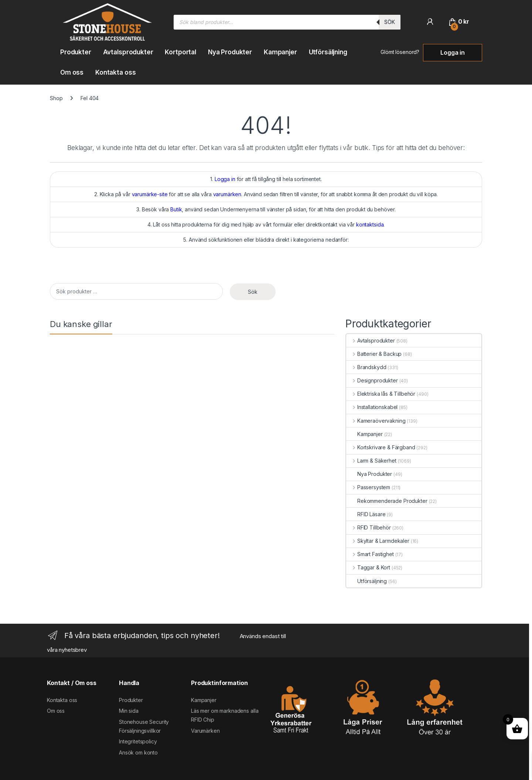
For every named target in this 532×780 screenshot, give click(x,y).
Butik (176, 209)
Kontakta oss (115, 72)
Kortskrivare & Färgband (381, 447)
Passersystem (368, 487)
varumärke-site (150, 194)
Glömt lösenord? (400, 52)
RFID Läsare (366, 514)
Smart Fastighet (370, 554)
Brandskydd (366, 367)
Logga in (453, 52)
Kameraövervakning (376, 421)
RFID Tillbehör (369, 527)
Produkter (76, 52)
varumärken (227, 194)
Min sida (129, 711)
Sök (390, 22)
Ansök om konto (138, 752)
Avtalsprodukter (128, 52)
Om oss (72, 72)
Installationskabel (372, 407)
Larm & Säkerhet (371, 461)
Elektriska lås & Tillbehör (381, 394)
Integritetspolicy (138, 741)
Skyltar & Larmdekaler (378, 541)
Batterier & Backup (374, 354)
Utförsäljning (328, 52)
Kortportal (180, 52)
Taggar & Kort (368, 567)
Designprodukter (372, 380)
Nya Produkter (230, 52)
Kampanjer (280, 52)
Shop (56, 98)
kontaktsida (370, 224)
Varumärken (205, 731)
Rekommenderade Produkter (387, 501)
